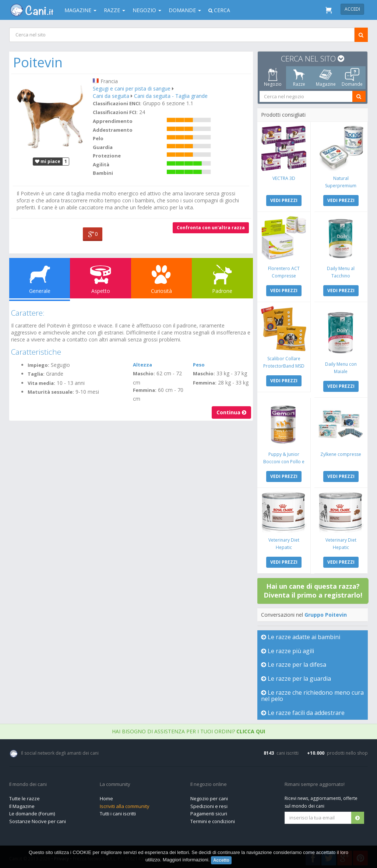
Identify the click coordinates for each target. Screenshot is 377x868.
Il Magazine (22, 804)
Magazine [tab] (326, 78)
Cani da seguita (111, 96)
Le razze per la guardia (296, 677)
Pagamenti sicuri (209, 812)
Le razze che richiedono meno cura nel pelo (306, 694)
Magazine (80, 10)
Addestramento (113, 130)
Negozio (147, 10)
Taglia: (36, 374)
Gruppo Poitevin (326, 613)
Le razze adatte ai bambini (301, 635)
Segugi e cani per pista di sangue (132, 88)
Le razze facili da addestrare (303, 711)
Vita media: (42, 383)
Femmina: (145, 390)
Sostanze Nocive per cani (38, 819)
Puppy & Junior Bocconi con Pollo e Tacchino (284, 460)
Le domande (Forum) (32, 812)
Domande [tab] (352, 78)
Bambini (103, 173)
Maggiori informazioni (186, 860)
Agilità (101, 164)
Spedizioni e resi (209, 804)
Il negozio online (209, 783)
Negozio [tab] (273, 78)
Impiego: (39, 365)
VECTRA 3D (284, 178)
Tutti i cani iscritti (118, 812)
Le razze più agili (288, 649)
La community (115, 783)
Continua (231, 412)
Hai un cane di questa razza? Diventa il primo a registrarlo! (313, 589)
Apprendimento (113, 121)
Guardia (103, 147)
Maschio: (144, 373)
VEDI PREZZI (284, 200)
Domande (185, 10)
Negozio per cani (209, 797)
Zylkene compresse (341, 453)
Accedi (352, 9)
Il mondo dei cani (28, 783)
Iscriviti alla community (125, 804)
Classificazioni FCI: (116, 112)
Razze (114, 10)
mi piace (48, 161)
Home (106, 797)
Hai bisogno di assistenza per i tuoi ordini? (188, 729)
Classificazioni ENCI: (117, 103)
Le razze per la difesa (294, 663)
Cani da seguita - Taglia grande (171, 96)
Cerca (219, 10)
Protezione (107, 156)
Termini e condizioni (213, 819)
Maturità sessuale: (51, 392)
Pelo (98, 138)
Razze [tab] (299, 78)
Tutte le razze (24, 797)
